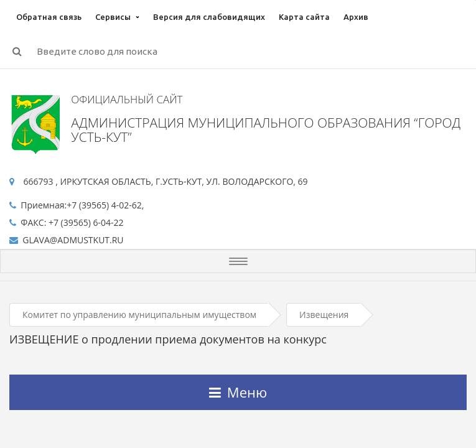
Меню (238, 392)
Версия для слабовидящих (209, 17)
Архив (356, 17)
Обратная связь (49, 17)
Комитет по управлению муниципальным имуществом (139, 315)
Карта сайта (304, 17)
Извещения (324, 315)
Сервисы (113, 17)
